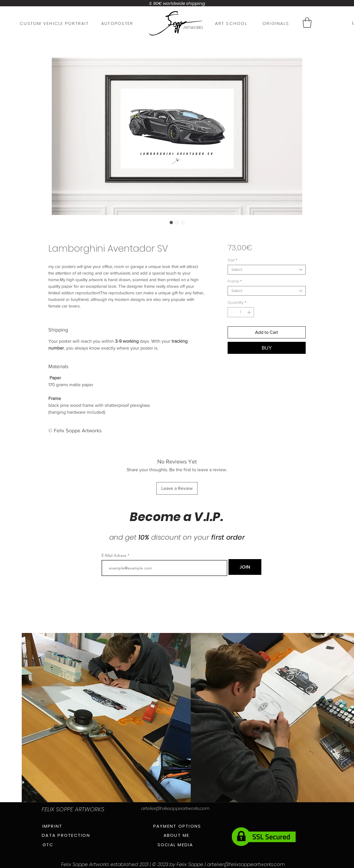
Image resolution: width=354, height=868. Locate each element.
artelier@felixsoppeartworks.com (175, 808)
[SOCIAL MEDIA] (175, 845)
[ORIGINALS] (276, 23)
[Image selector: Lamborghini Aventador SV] (171, 222)
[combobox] (267, 270)
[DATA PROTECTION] (66, 835)
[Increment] (250, 312)
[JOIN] (245, 567)
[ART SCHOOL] (231, 23)
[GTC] (48, 845)
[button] (307, 23)
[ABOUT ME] (176, 835)
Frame (235, 281)
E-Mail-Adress (114, 555)
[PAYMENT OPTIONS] (177, 826)
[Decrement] (232, 312)
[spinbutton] (241, 312)
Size (232, 260)
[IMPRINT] (52, 826)
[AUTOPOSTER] (117, 23)
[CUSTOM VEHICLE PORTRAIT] (54, 23)
